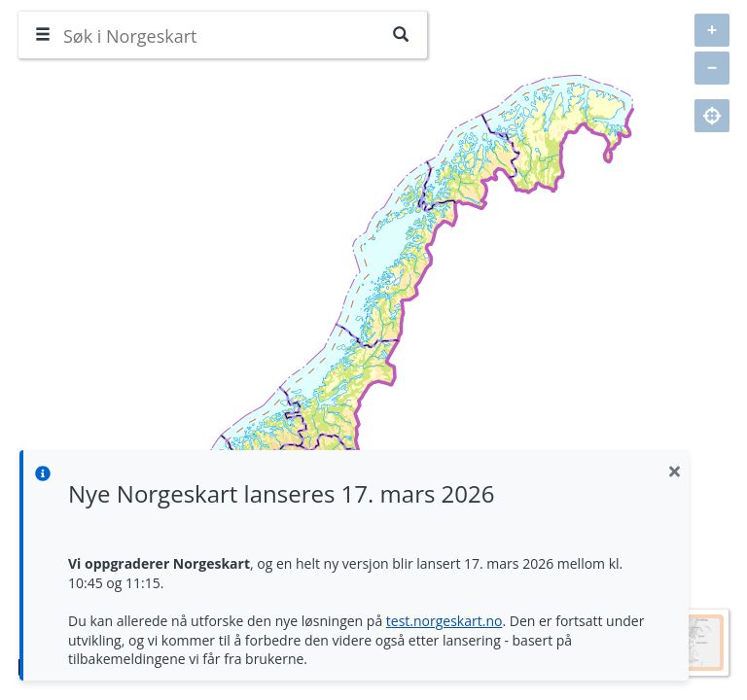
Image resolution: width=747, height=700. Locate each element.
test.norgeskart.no (445, 621)
